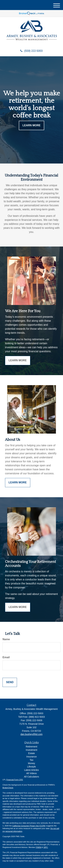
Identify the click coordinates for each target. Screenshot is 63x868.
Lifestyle (32, 767)
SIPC (46, 847)
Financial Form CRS (15, 780)
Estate (32, 753)
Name (6, 639)
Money (31, 763)
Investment (31, 750)
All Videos (31, 773)
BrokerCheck (8, 788)
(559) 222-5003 (31, 51)
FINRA (38, 847)
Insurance (32, 757)
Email (6, 657)
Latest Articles (32, 770)
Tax (32, 760)
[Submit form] (10, 682)
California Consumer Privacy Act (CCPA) (29, 826)
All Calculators (32, 777)
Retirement (31, 747)
